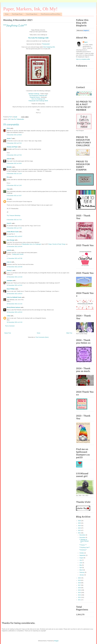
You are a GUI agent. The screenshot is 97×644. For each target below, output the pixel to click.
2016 (80, 588)
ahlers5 (9, 159)
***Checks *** (83, 545)
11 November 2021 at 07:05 (15, 258)
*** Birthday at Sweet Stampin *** (84, 541)
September (83, 555)
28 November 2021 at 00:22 (15, 312)
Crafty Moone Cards (13, 232)
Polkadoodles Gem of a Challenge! (31, 244)
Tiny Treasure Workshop (14, 216)
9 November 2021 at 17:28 (14, 228)
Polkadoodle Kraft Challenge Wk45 (38, 101)
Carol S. (9, 223)
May (81, 565)
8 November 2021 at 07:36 (14, 155)
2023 (80, 528)
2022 (80, 530)
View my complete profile (83, 59)
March (81, 570)
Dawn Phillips (11, 289)
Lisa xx (9, 262)
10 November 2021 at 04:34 (15, 247)
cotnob (9, 250)
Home (7, 14)
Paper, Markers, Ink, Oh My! (30, 9)
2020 (80, 578)
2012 (80, 597)
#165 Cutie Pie (12, 119)
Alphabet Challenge (34, 94)
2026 (80, 521)
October (82, 553)
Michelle (9, 167)
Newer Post (8, 333)
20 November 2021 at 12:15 (15, 304)
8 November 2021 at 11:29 (14, 174)
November (82, 537)
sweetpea (10, 281)
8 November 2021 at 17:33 (14, 220)
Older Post (69, 333)
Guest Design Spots (32, 14)
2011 (80, 600)
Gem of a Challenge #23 (38, 99)
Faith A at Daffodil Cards (14, 297)
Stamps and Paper (12, 147)
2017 (80, 585)
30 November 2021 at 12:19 (15, 322)
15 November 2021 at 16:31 (15, 285)
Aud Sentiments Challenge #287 (38, 96)
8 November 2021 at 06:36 (14, 135)
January (82, 575)
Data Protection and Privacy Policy (51, 14)
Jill (8, 199)
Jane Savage (11, 240)
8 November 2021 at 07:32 (14, 143)
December (82, 535)
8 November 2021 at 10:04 (14, 163)
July (81, 560)
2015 (80, 590)
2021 (80, 533)
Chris (8, 128)
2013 (80, 595)
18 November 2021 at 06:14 (15, 294)
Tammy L (9, 270)
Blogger (56, 641)
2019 (80, 580)
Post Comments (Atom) (42, 337)
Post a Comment (10, 326)
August (82, 558)
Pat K (86, 42)
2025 (80, 523)
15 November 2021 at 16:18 (15, 277)
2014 (80, 593)
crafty (9, 316)
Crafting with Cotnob (18, 254)
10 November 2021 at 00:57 (15, 236)
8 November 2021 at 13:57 (14, 196)
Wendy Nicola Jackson (14, 307)
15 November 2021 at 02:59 (15, 267)
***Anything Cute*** (85, 547)
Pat (8, 177)
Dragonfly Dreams (35, 97)
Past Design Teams (17, 14)
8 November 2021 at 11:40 (14, 185)
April (81, 568)
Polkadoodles (46, 44)
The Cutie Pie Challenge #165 (38, 38)
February (82, 572)
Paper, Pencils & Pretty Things (57, 244)
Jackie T (9, 138)
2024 (80, 526)
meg (8, 189)
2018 (80, 583)
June (81, 563)
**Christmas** (83, 550)
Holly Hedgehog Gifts (49, 47)
